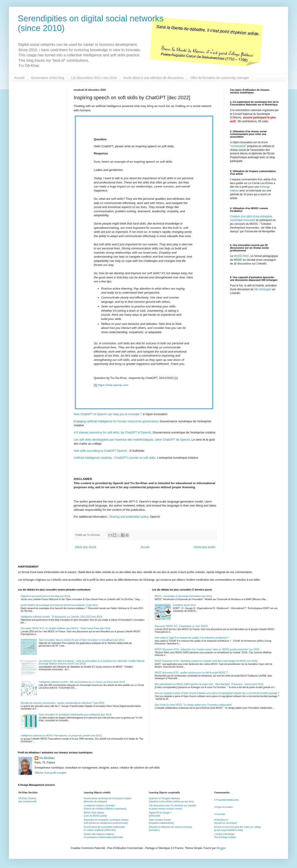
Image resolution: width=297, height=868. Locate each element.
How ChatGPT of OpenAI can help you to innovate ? (108, 414)
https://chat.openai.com (113, 385)
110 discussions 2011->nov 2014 (94, 78)
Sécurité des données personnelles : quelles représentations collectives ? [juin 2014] (63, 703)
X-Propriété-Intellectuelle (226, 800)
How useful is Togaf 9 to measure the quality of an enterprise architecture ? (192, 638)
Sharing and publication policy (129, 517)
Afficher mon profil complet (50, 773)
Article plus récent (85, 547)
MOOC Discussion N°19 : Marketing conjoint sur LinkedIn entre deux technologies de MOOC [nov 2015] (206, 661)
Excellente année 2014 (184, 605)
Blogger (221, 848)
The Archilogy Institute (225, 837)
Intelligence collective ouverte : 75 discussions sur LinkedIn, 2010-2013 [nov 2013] (62, 617)
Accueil (19, 78)
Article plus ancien (205, 547)
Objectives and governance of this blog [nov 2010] (46, 596)
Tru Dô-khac (47, 758)
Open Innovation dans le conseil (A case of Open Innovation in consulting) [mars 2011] (82, 640)
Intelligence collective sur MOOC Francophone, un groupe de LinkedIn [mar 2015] (61, 736)
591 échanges (262, 289)
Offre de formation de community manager (220, 78)
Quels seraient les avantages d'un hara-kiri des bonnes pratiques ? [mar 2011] (60, 605)
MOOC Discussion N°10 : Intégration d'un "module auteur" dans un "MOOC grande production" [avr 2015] (207, 649)
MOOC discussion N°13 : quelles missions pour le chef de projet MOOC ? (191, 673)
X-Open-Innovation (224, 807)
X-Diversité (220, 814)
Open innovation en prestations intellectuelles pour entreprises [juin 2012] (75, 715)
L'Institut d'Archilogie (224, 834)
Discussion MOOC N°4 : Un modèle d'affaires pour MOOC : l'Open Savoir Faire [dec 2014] (66, 628)
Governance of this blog (48, 78)
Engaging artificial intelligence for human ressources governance (116, 421)
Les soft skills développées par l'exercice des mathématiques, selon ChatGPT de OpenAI (132, 440)
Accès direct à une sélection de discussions (153, 78)
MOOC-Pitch (241, 256)
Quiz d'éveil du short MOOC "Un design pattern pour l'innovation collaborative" (193, 705)
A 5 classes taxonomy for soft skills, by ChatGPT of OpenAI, (113, 432)
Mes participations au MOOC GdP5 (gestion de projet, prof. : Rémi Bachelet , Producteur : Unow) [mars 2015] (209, 684)
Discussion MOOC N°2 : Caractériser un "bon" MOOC (181, 626)
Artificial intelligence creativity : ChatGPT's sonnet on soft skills (114, 458)
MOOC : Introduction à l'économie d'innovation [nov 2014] (183, 596)
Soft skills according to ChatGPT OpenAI (100, 451)
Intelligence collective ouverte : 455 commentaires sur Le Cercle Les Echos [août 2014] (82, 682)
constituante (238, 146)
